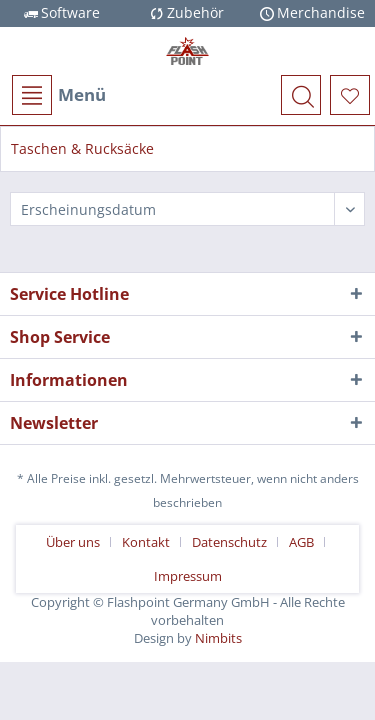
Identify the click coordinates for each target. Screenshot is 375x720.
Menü (59, 95)
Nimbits (218, 638)
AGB (301, 542)
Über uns (73, 542)
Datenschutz (229, 542)
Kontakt (146, 542)
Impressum (188, 576)
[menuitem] (58, 95)
